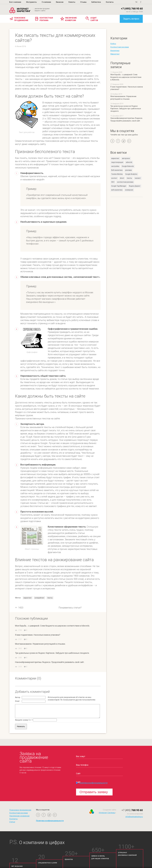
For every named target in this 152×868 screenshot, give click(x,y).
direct (122, 178)
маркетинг (28, 598)
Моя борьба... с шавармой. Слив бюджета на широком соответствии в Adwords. (52, 626)
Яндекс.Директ (135, 186)
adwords (129, 162)
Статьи (12, 822)
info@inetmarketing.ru (134, 817)
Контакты (14, 819)
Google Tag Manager (119, 186)
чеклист (138, 178)
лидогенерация (117, 162)
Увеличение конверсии (71, 19)
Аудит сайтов (94, 19)
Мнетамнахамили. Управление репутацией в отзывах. (40, 644)
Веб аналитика (117, 170)
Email (17, 701)
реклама (128, 170)
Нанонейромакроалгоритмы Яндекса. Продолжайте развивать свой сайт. (50, 662)
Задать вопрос (131, 19)
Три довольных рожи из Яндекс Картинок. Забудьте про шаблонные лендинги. (52, 653)
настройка (115, 166)
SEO (113, 182)
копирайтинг (39, 598)
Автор (18, 697)
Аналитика (115, 51)
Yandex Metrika (117, 174)
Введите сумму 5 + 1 (24, 720)
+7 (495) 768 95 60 (132, 9)
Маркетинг (115, 54)
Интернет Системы (107, 813)
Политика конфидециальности (93, 783)
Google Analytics (131, 174)
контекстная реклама (125, 182)
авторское (126, 158)
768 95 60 (132, 810)
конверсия (129, 190)
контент (114, 178)
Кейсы (113, 44)
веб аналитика (117, 190)
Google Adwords (128, 166)
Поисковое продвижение (21, 19)
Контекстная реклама (46, 19)
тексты (50, 598)
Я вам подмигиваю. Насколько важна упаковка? (38, 635)
